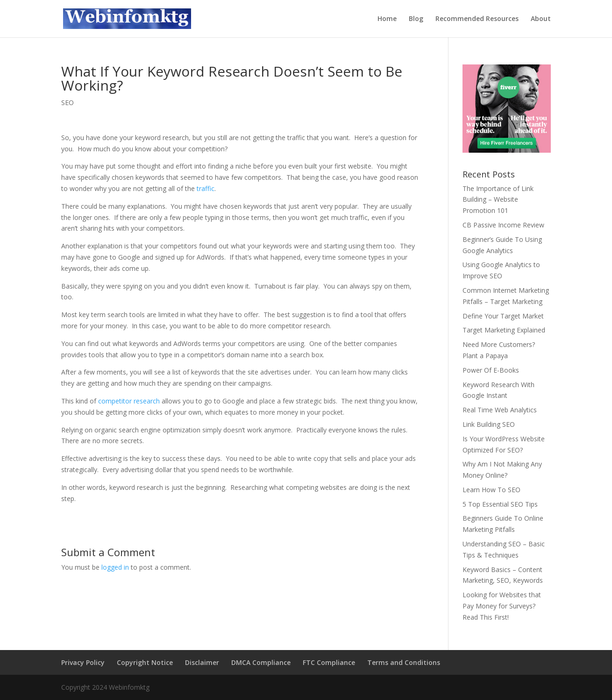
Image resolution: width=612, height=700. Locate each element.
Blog (416, 19)
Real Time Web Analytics (500, 410)
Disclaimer (202, 662)
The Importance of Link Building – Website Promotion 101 (498, 200)
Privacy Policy (83, 662)
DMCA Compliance (261, 662)
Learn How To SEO (491, 490)
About (541, 19)
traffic (206, 188)
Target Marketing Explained (504, 330)
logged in (115, 567)
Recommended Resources (477, 19)
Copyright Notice (145, 662)
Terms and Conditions (404, 662)
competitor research (129, 401)
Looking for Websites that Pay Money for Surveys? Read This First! (502, 606)
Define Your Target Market (503, 316)
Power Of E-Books (491, 370)
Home (387, 19)
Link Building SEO (489, 424)
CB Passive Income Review (503, 225)
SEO (68, 103)
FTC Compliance (329, 662)
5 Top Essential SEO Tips (500, 504)
